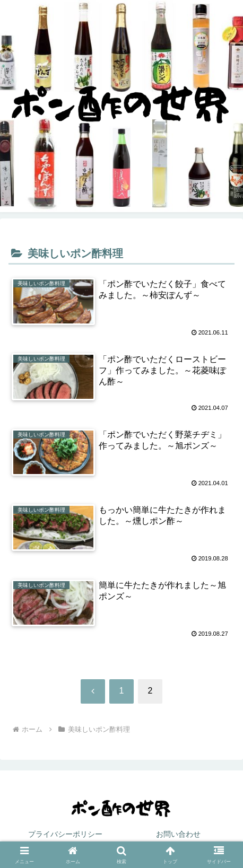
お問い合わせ (178, 834)
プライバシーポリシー (65, 834)
